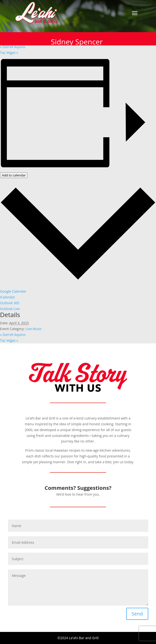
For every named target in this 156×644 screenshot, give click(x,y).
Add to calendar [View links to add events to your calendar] (14, 175)
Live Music (34, 329)
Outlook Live (10, 309)
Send (137, 614)
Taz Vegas (9, 53)
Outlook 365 (10, 303)
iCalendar (8, 297)
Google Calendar (13, 291)
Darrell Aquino (13, 47)
